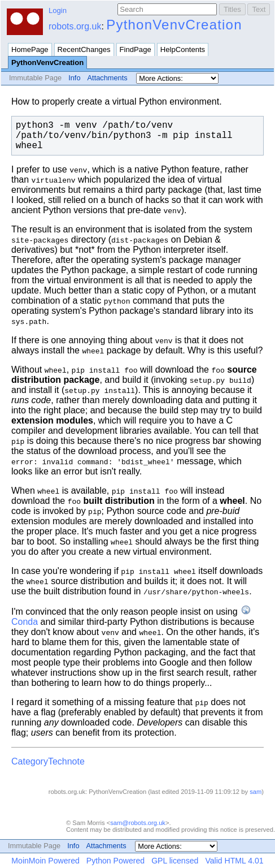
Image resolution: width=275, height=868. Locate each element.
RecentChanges (84, 49)
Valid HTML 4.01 (234, 861)
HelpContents (183, 49)
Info (74, 78)
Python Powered (115, 861)
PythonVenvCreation (174, 25)
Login (58, 10)
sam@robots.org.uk (138, 823)
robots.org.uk (75, 26)
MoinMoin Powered (45, 861)
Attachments (108, 78)
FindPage (136, 49)
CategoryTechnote (48, 761)
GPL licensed (175, 861)
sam (256, 792)
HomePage (30, 49)
